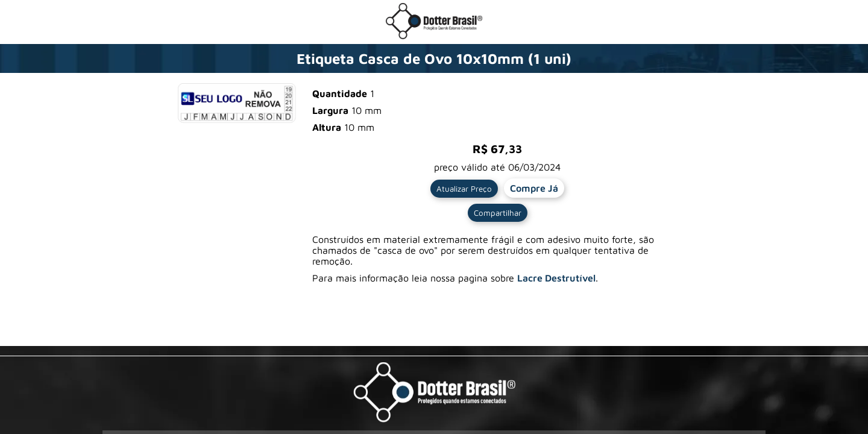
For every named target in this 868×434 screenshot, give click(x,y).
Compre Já (534, 188)
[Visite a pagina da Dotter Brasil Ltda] (434, 393)
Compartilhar (498, 213)
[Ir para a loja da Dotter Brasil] (434, 36)
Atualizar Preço (464, 189)
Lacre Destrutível (556, 278)
